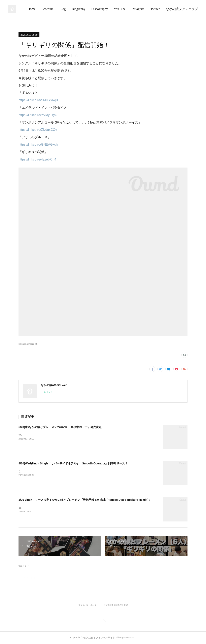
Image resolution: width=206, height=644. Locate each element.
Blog (62, 9)
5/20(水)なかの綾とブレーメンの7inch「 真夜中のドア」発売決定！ (61, 427)
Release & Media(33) (28, 344)
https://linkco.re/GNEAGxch (38, 145)
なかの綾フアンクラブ (182, 9)
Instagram (138, 9)
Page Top (103, 622)
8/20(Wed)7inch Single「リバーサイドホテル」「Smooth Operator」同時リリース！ (73, 463)
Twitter (155, 9)
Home (32, 9)
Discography (100, 9)
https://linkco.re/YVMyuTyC (38, 115)
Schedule (48, 9)
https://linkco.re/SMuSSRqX (38, 100)
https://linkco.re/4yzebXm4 (37, 159)
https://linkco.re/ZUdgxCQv (38, 130)
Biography (78, 9)
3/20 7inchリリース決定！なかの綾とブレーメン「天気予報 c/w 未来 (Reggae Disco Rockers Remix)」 (85, 500)
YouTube (120, 9)
